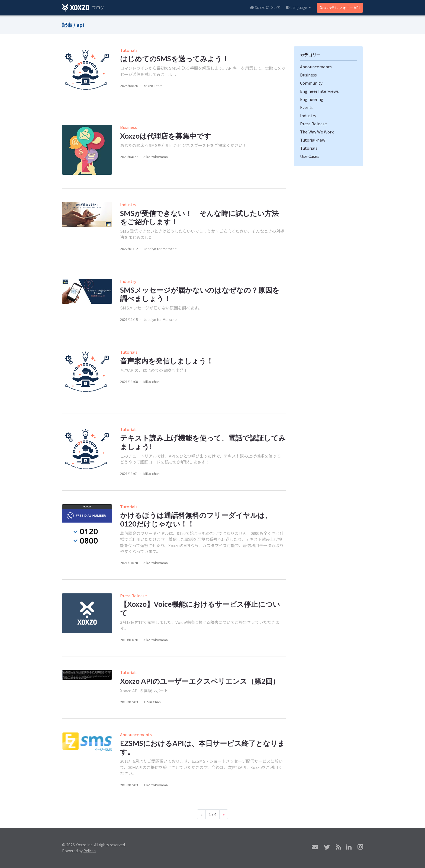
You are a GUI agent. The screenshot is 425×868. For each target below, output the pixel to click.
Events (307, 107)
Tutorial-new (313, 140)
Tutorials (129, 50)
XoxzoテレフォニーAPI (340, 8)
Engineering (312, 99)
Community (311, 83)
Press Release (133, 596)
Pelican (90, 851)
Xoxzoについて (265, 7)
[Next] (224, 814)
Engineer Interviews (319, 91)
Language (297, 7)
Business (128, 127)
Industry (128, 204)
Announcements (136, 734)
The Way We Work (317, 132)
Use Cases (310, 156)
